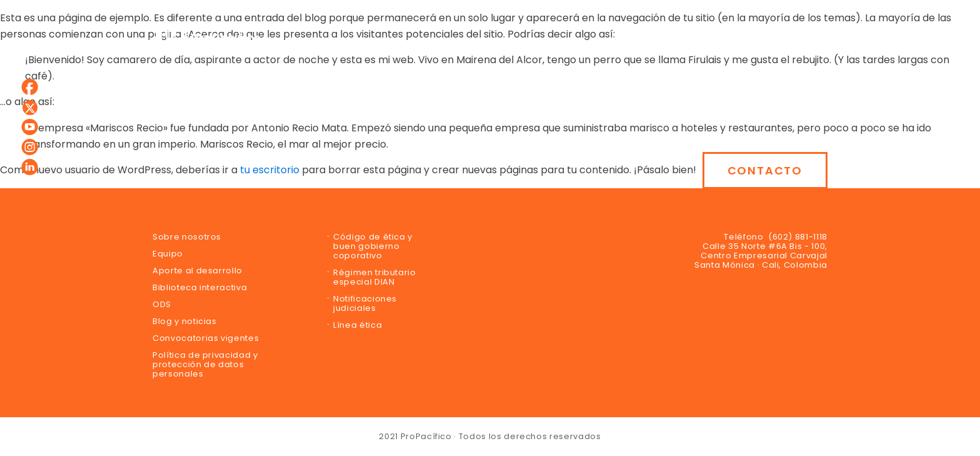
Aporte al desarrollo (197, 271)
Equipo (168, 254)
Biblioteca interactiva (200, 287)
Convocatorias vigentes (206, 338)
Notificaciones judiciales (365, 303)
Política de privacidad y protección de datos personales (205, 364)
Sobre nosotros (187, 237)
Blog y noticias (185, 321)
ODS (162, 304)
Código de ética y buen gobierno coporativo (373, 246)
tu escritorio (270, 170)
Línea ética (357, 325)
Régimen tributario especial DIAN (375, 277)
